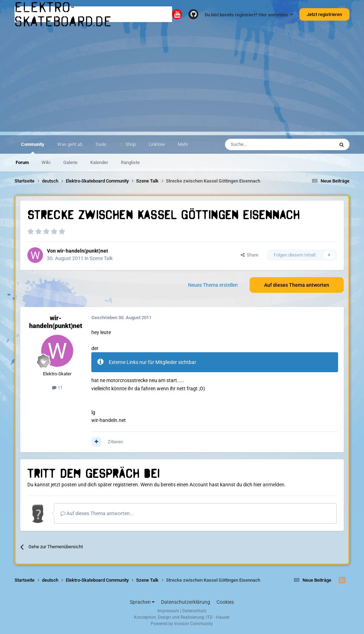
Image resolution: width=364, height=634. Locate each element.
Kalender (99, 162)
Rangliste (130, 162)
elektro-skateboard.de (63, 14)
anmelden (274, 485)
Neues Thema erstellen (213, 285)
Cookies (225, 602)
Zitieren (115, 442)
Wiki (46, 162)
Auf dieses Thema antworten (297, 285)
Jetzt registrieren (324, 14)
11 (57, 388)
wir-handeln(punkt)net (82, 251)
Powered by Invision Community (182, 624)
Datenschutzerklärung (186, 602)
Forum (22, 162)
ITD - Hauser (218, 617)
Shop (130, 144)
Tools (101, 144)
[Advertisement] (182, 82)
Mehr (183, 144)
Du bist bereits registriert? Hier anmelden (249, 15)
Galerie (70, 162)
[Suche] (259, 144)
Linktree (157, 144)
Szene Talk (101, 258)
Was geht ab (70, 144)
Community (33, 148)
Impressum (168, 611)
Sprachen (142, 602)
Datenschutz (194, 611)
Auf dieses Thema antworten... (97, 513)
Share (250, 255)
